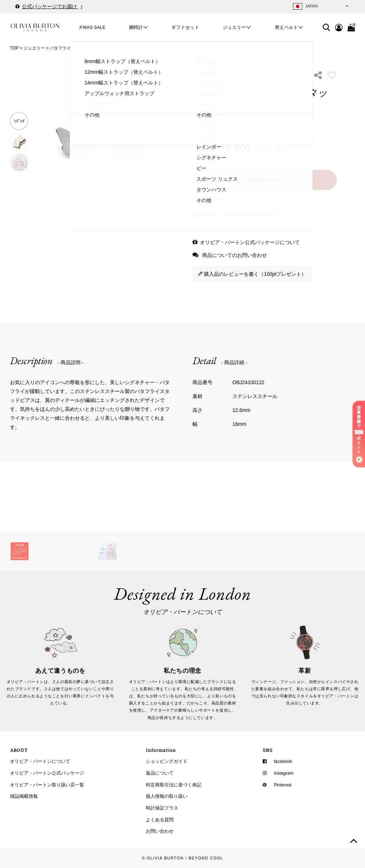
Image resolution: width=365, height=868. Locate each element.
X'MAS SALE (92, 27)
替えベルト (286, 27)
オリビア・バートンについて (40, 761)
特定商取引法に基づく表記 (174, 785)
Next (167, 142)
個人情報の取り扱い (167, 796)
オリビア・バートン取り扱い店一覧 (47, 785)
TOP (14, 48)
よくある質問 (160, 820)
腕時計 (136, 27)
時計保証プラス (162, 808)
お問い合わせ (160, 831)
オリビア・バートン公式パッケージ (47, 773)
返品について (160, 773)
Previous (39, 142)
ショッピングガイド (167, 761)
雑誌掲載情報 (24, 796)
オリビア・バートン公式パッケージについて (250, 242)
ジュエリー (234, 27)
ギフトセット (185, 27)
